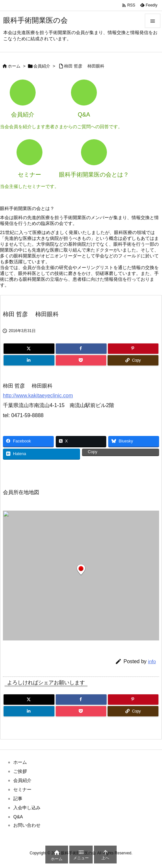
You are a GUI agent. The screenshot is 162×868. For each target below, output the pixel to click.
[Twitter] (29, 349)
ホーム (14, 66)
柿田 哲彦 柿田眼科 (86, 66)
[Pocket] (81, 360)
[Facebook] (81, 349)
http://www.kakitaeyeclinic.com (38, 396)
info (152, 661)
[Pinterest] (133, 349)
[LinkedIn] (29, 360)
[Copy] (133, 360)
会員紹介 (42, 66)
